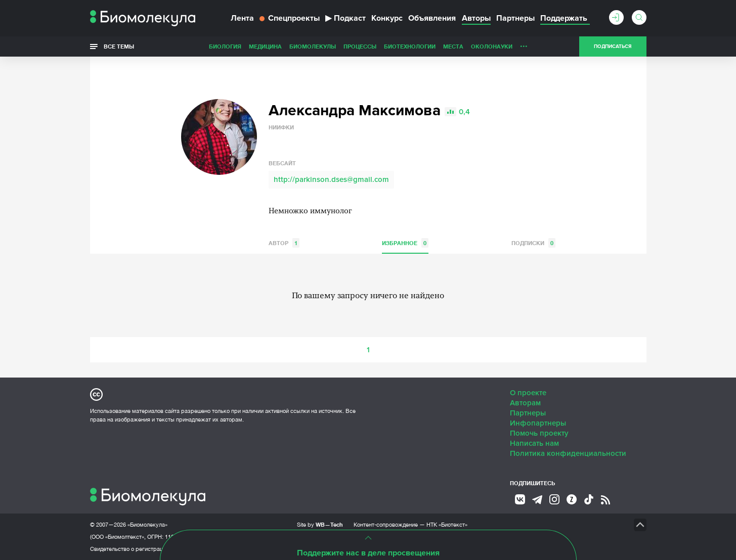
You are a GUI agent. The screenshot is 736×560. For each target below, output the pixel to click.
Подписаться (613, 46)
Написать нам (534, 443)
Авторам (525, 403)
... (524, 44)
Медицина (265, 46)
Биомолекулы (313, 46)
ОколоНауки (492, 46)
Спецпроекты (290, 18)
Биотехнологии (410, 46)
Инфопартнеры (538, 423)
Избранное (405, 243)
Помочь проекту (539, 433)
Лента (242, 18)
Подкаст (345, 18)
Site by (320, 524)
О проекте (528, 393)
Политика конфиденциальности (568, 453)
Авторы (476, 18)
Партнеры (515, 18)
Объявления (432, 18)
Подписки (533, 243)
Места (453, 46)
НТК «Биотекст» (447, 525)
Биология (225, 46)
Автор (284, 243)
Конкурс (387, 18)
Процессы (360, 46)
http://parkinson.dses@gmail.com (331, 179)
